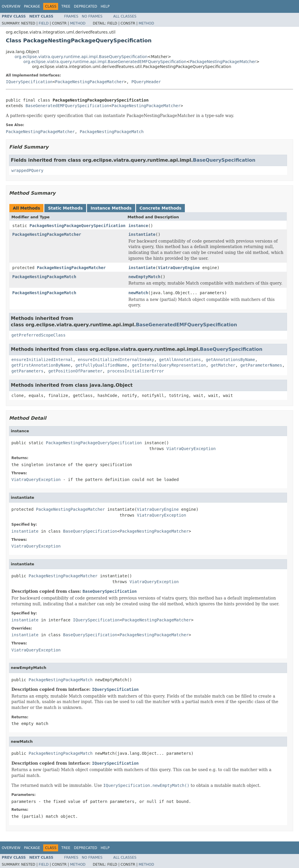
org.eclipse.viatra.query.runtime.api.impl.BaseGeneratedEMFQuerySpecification (105, 62)
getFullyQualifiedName (101, 365)
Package (32, 6)
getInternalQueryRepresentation (169, 365)
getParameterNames (261, 365)
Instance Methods (111, 208)
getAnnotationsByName (231, 360)
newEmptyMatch (145, 277)
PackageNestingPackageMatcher (223, 62)
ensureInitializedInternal (42, 360)
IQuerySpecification (29, 82)
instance (138, 226)
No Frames (92, 16)
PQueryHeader (146, 82)
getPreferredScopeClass (38, 335)
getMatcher (223, 365)
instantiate (142, 234)
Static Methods (65, 208)
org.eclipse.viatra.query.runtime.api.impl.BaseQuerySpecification (81, 57)
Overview (11, 6)
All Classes (125, 16)
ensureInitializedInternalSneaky (116, 360)
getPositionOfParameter (75, 371)
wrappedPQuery (27, 170)
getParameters (27, 371)
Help (105, 6)
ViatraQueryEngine (179, 268)
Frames (71, 16)
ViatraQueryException (191, 449)
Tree (66, 6)
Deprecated (86, 6)
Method (78, 23)
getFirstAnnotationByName (41, 365)
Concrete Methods (161, 208)
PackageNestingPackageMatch (44, 277)
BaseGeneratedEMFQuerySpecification (67, 106)
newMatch (138, 293)
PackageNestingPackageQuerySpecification (78, 226)
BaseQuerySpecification (224, 160)
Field (44, 23)
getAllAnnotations (180, 360)
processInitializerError (136, 371)
